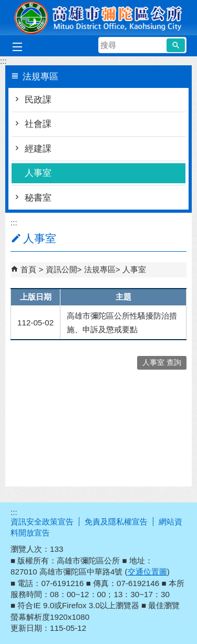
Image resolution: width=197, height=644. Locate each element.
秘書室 (38, 198)
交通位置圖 (147, 572)
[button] (176, 45)
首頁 (28, 269)
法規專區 (100, 269)
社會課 (38, 124)
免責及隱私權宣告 (116, 522)
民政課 (38, 100)
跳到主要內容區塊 (6, 6)
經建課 (38, 149)
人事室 (38, 173)
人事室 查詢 (162, 363)
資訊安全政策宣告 (42, 522)
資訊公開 (61, 269)
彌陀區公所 (99, 18)
